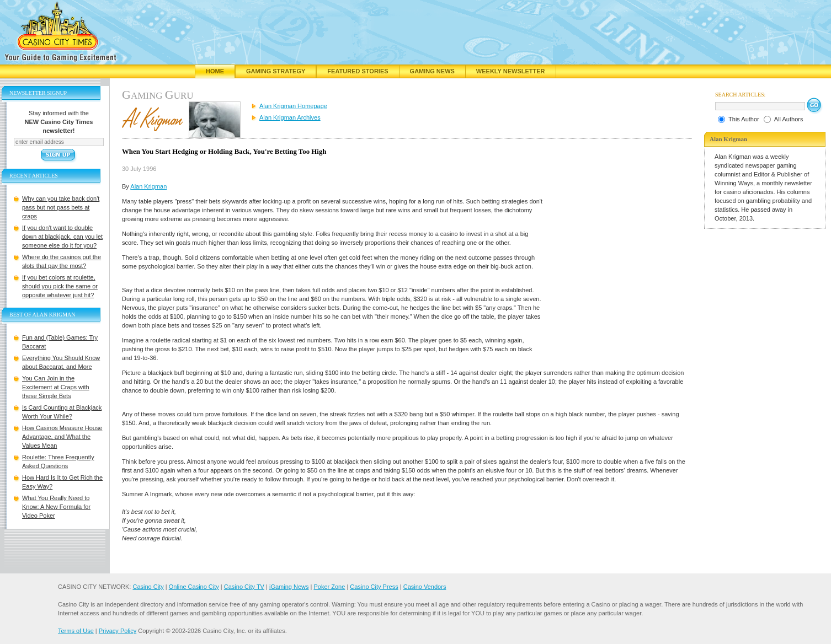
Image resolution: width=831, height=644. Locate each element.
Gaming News (432, 71)
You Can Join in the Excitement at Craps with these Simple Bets (56, 387)
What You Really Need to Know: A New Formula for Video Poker (56, 507)
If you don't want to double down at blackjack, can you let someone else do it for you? (62, 237)
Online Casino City (194, 587)
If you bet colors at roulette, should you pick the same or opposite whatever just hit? (60, 286)
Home (215, 71)
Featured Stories (358, 71)
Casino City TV (244, 587)
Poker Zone (329, 587)
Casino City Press (374, 587)
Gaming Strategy (276, 71)
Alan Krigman (148, 186)
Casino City (148, 587)
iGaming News (289, 587)
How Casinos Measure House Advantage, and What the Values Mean (62, 437)
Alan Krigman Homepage (293, 106)
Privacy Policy (118, 631)
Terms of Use (76, 631)
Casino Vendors (425, 587)
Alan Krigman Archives (290, 117)
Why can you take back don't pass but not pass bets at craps (61, 207)
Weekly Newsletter (511, 71)
